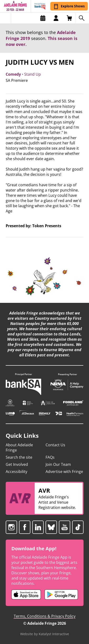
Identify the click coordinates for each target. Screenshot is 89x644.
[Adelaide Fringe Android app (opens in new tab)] (61, 595)
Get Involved (17, 464)
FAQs (50, 457)
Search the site (19, 457)
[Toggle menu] (6, 18)
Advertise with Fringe (64, 472)
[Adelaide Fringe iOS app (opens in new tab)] (26, 595)
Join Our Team (58, 464)
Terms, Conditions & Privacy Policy (45, 616)
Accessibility (16, 472)
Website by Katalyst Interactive (45, 634)
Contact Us (55, 445)
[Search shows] (82, 18)
